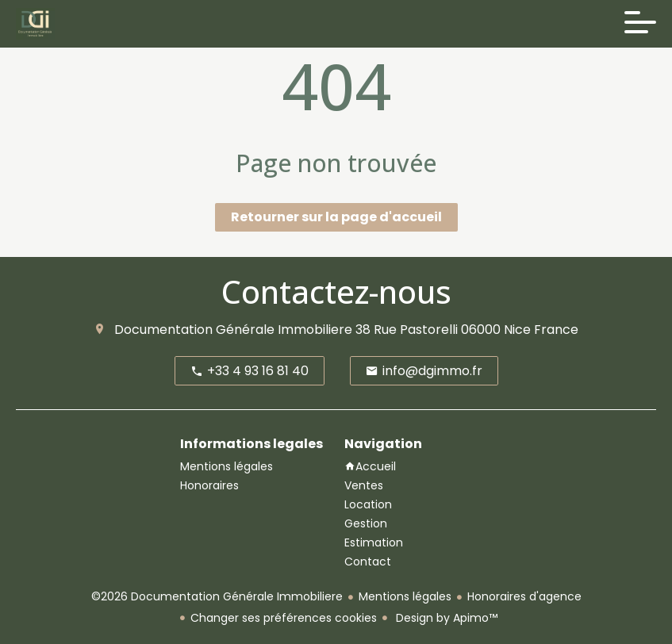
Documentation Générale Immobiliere (233, 330)
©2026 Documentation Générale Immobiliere (217, 596)
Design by (445, 618)
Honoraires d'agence (524, 596)
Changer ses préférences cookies (284, 618)
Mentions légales (405, 596)
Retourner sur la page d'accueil (336, 217)
